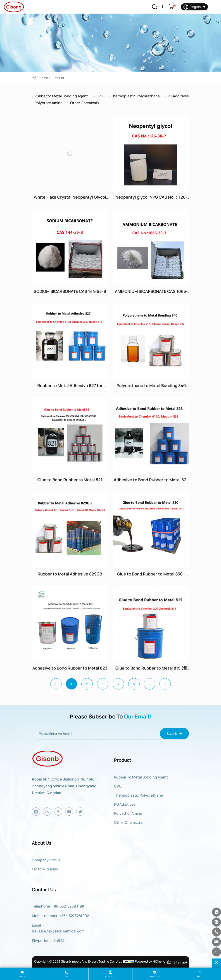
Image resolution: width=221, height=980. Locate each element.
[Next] (165, 684)
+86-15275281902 (74, 916)
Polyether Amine (48, 103)
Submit (174, 734)
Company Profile (46, 860)
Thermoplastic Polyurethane (135, 96)
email (22, 976)
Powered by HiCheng (150, 961)
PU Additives (178, 96)
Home (44, 78)
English (192, 7)
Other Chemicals (84, 103)
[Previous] (56, 684)
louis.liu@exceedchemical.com (58, 931)
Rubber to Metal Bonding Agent (61, 96)
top (199, 976)
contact (110, 976)
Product (58, 78)
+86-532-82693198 (68, 906)
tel (66, 976)
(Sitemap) (177, 962)
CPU (99, 96)
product (155, 976)
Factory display (45, 869)
